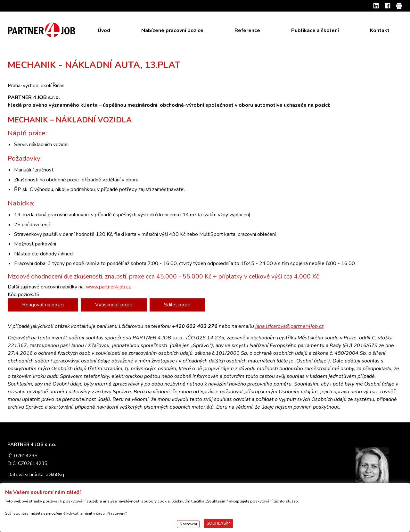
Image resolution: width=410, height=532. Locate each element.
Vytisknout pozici (114, 305)
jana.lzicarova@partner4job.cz (289, 326)
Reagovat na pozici (43, 305)
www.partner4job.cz (108, 287)
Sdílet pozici (177, 305)
